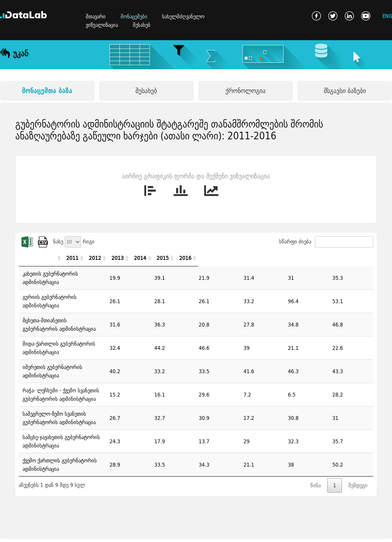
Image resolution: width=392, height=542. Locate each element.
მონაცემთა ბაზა (47, 91)
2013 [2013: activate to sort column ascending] (273, 258)
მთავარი (96, 16)
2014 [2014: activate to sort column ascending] (300, 258)
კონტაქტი (36, 532)
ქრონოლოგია (246, 91)
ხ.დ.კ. (7, 532)
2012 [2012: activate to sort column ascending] (245, 258)
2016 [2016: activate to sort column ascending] (355, 258)
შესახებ (142, 25)
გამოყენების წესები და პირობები (95, 532)
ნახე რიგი (74, 242)
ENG (387, 16)
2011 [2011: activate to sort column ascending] (217, 258)
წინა (316, 410)
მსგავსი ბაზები (345, 91)
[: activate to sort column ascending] (113, 258)
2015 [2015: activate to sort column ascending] (328, 258)
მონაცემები (134, 16)
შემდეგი (358, 410)
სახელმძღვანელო (183, 16)
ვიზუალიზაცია (102, 25)
